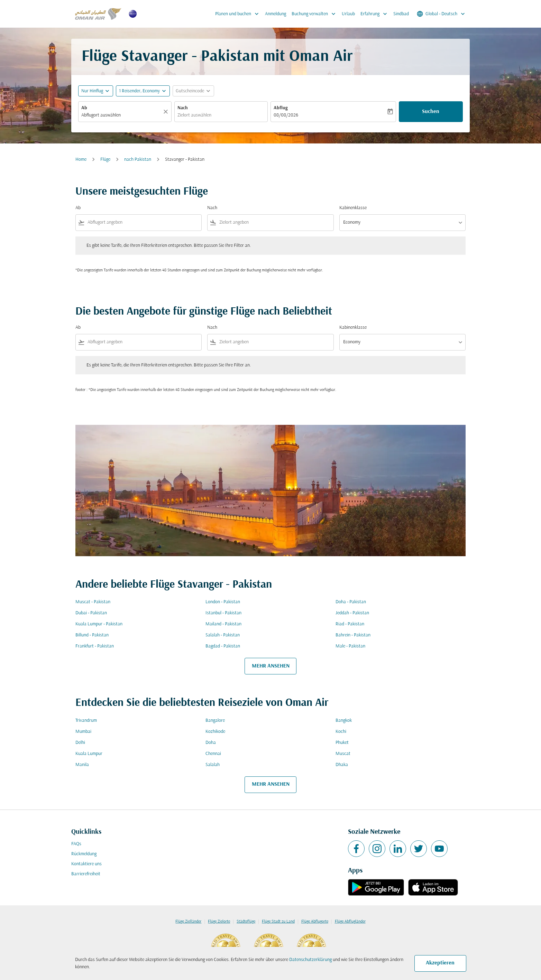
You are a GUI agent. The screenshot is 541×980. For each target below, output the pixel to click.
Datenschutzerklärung (310, 960)
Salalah (213, 765)
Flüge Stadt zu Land (278, 922)
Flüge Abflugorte (315, 922)
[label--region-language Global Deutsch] (441, 14)
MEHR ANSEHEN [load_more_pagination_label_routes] (271, 666)
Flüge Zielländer (188, 922)
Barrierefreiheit (86, 874)
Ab (84, 108)
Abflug (281, 108)
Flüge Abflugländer (350, 922)
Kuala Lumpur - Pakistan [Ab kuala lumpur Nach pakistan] (99, 624)
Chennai (213, 754)
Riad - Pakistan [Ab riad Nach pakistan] (350, 624)
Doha (211, 743)
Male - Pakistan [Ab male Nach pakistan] (350, 646)
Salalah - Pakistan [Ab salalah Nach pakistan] (223, 635)
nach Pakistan (138, 160)
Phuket (342, 743)
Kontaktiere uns (86, 864)
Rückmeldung (84, 854)
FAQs (76, 844)
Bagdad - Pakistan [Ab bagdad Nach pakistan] (223, 646)
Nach (183, 108)
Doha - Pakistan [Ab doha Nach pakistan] (351, 602)
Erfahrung (375, 14)
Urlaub (348, 14)
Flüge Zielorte (219, 922)
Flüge (105, 160)
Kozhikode (215, 732)
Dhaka (342, 765)
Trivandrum (86, 721)
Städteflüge (246, 922)
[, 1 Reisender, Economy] (139, 91)
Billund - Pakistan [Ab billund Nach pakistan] (92, 635)
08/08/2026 (286, 115)
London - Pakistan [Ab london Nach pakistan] (223, 602)
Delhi (80, 743)
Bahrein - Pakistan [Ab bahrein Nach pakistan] (353, 635)
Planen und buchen (239, 14)
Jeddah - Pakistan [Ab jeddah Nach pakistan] (352, 613)
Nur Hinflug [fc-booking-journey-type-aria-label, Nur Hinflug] (92, 91)
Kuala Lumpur (89, 754)
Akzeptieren (440, 963)
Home (81, 160)
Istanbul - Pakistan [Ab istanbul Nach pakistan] (223, 613)
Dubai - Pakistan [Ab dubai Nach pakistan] (91, 613)
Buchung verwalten (315, 14)
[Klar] (167, 112)
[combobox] (121, 115)
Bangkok (344, 721)
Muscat (343, 754)
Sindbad (401, 14)
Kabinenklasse (353, 208)
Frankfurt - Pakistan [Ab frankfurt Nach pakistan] (95, 646)
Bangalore (215, 721)
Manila (82, 765)
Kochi (341, 732)
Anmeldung (276, 14)
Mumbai (83, 732)
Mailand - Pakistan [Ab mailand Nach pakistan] (223, 624)
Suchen (431, 112)
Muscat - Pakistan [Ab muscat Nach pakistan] (93, 602)
